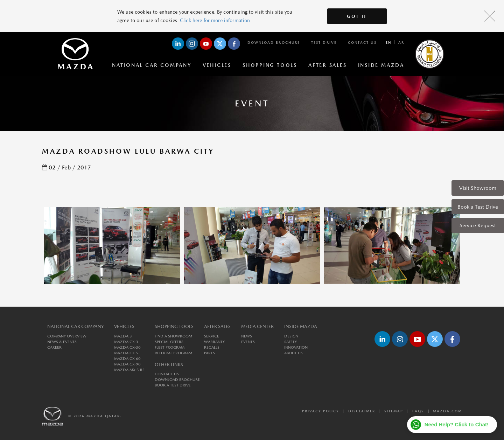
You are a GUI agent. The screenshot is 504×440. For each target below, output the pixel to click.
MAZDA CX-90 (127, 364)
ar (401, 42)
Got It (357, 16)
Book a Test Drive (478, 207)
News (247, 336)
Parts (209, 353)
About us (293, 353)
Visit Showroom (478, 188)
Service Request (478, 225)
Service (212, 336)
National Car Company (152, 65)
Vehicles (217, 65)
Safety (290, 342)
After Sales (328, 65)
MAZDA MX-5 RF (129, 370)
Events (248, 342)
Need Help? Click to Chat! (457, 424)
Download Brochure (274, 42)
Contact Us (362, 42)
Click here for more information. (216, 20)
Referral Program (173, 353)
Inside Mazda (381, 65)
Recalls (212, 347)
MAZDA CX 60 (127, 359)
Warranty (214, 342)
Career (54, 347)
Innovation (296, 347)
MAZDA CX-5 (126, 353)
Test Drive (324, 42)
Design (291, 336)
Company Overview (67, 336)
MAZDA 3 (123, 336)
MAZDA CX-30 (127, 347)
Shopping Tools (270, 65)
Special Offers (169, 342)
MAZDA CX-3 (126, 342)
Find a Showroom (173, 336)
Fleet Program (170, 347)
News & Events (62, 342)
